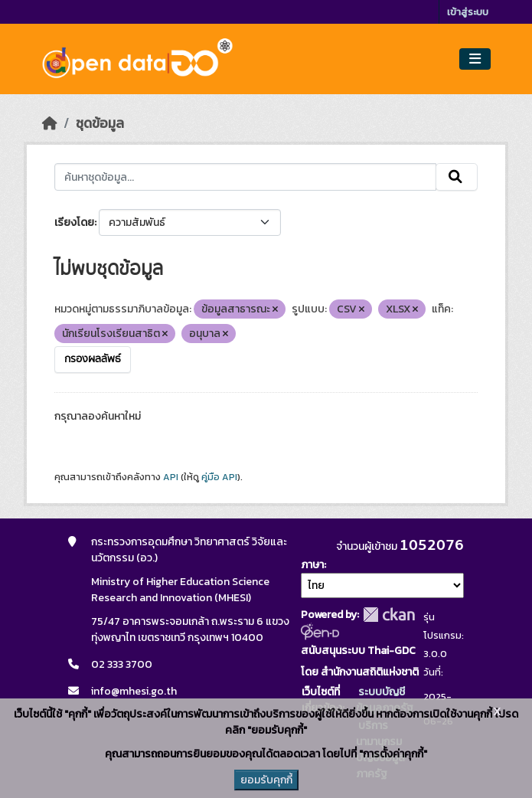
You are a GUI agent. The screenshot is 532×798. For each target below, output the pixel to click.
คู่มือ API (219, 477)
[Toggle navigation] (475, 59)
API (171, 477)
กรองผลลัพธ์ (93, 359)
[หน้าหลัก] (50, 123)
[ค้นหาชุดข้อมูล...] (246, 177)
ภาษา (312, 565)
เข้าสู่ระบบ (468, 12)
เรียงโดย (74, 222)
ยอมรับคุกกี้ (266, 780)
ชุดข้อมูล (100, 123)
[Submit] (457, 177)
